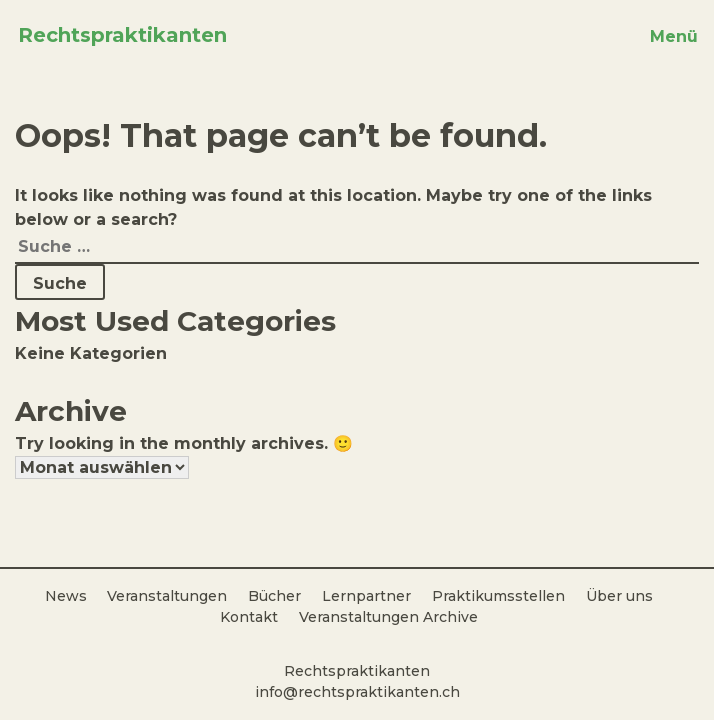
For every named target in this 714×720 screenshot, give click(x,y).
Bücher (274, 596)
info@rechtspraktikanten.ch (357, 692)
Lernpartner (366, 596)
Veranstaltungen (167, 596)
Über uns (619, 596)
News (66, 596)
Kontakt (249, 617)
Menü (674, 36)
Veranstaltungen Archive (388, 617)
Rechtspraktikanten (122, 35)
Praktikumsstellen (498, 596)
